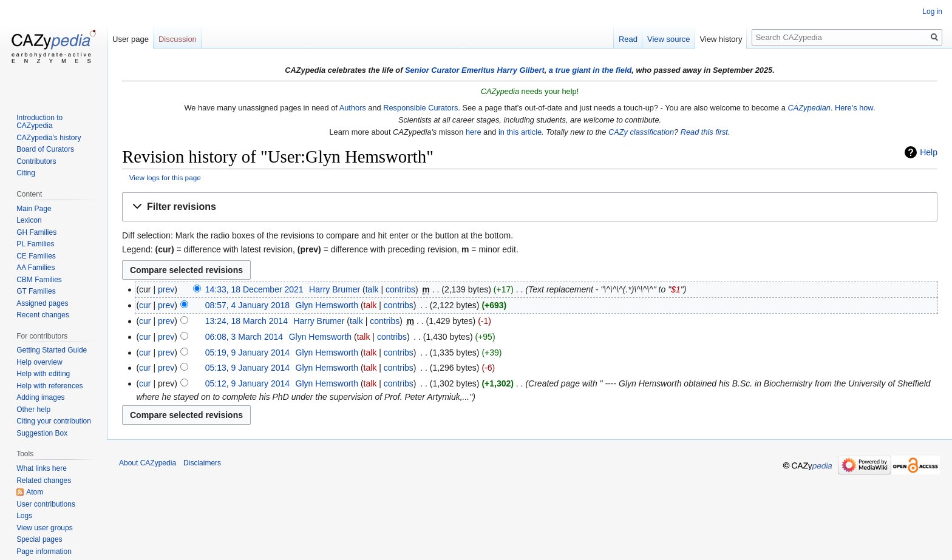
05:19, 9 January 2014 (247, 353)
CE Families (36, 256)
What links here (42, 468)
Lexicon (29, 220)
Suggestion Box (42, 433)
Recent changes (43, 315)
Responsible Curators (420, 108)
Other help (33, 410)
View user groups (45, 528)
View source (669, 39)
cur (145, 305)
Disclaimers (202, 463)
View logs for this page (165, 177)
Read (628, 39)
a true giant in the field (590, 70)
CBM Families (39, 280)
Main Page (34, 209)
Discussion (178, 39)
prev (166, 289)
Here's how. (855, 108)
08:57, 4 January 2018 (247, 305)
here (474, 132)
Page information (44, 552)
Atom (35, 492)
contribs (400, 289)
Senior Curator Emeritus (450, 70)
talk (372, 289)
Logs (24, 516)
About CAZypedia (148, 463)
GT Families (36, 291)
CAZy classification (641, 132)
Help (929, 152)
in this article (520, 132)
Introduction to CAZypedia (39, 122)
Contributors (36, 161)
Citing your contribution (54, 421)
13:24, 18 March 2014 (246, 321)
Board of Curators (45, 149)
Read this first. (705, 132)
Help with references (49, 386)
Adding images (40, 397)
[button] (530, 207)
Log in (932, 12)
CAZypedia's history (49, 138)
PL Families (35, 244)
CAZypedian (809, 108)
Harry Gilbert (520, 70)
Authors (353, 108)
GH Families (36, 232)
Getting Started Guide (52, 350)
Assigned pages (42, 303)
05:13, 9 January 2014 (247, 368)
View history (721, 39)
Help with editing (43, 374)
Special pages (39, 539)
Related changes (44, 481)
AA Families (36, 268)
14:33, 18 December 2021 (254, 289)
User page (131, 39)
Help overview (39, 362)
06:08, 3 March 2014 (244, 337)
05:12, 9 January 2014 (247, 383)
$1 (676, 289)
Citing (26, 173)
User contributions (46, 504)
